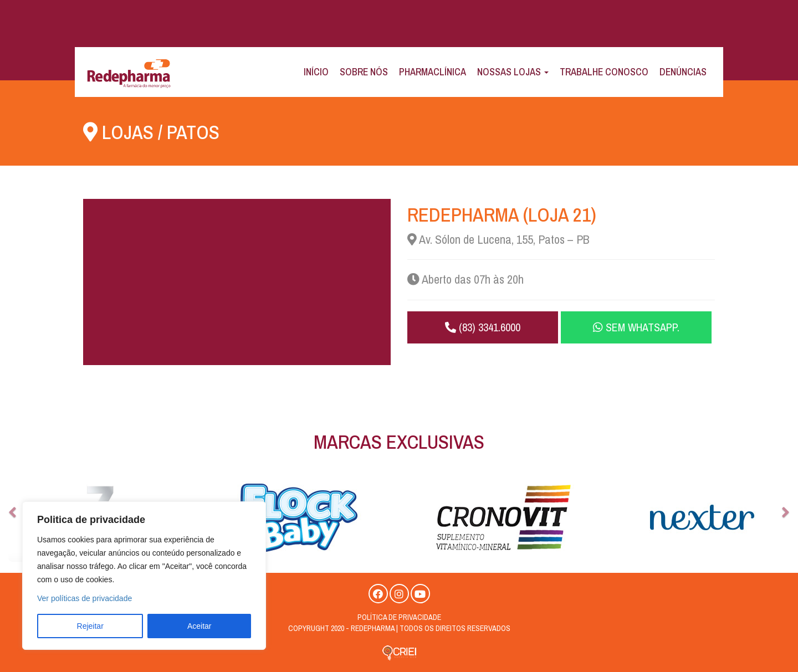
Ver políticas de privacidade (85, 598)
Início (316, 72)
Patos (193, 132)
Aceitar (199, 626)
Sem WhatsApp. (636, 327)
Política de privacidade (399, 617)
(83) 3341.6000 (483, 327)
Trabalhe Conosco (604, 72)
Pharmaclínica (433, 72)
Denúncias (683, 72)
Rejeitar (90, 626)
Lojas (128, 132)
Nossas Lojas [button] (513, 72)
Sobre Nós (364, 72)
